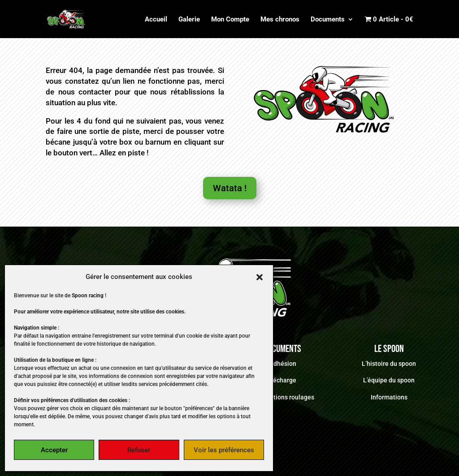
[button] (260, 277)
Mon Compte (230, 20)
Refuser (139, 450)
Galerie (189, 20)
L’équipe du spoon (389, 380)
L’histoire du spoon (389, 364)
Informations (389, 397)
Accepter (54, 450)
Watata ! (230, 188)
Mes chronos (280, 20)
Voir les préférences (224, 450)
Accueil (156, 20)
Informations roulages (283, 397)
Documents (328, 20)
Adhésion (283, 364)
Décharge (283, 380)
